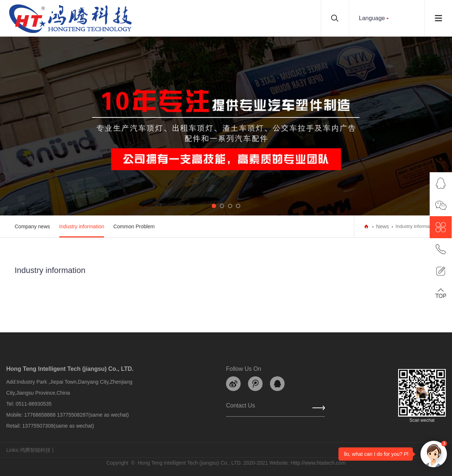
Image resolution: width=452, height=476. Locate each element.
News (383, 226)
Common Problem (134, 226)
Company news (32, 226)
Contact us (240, 407)
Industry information (82, 226)
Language (372, 18)
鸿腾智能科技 (35, 450)
